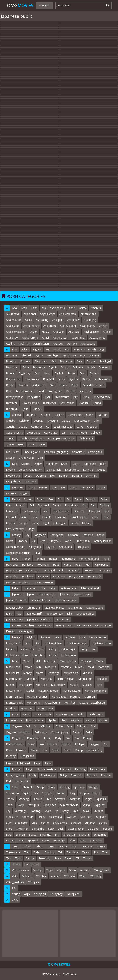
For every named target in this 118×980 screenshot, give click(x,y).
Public (47, 738)
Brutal (72, 373)
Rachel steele (98, 769)
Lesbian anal (69, 655)
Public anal (23, 763)
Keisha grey (84, 625)
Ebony (31, 487)
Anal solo (74, 332)
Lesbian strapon (101, 643)
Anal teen (59, 332)
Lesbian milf (13, 643)
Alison (34, 332)
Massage (86, 661)
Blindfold (11, 409)
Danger (63, 476)
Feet (51, 499)
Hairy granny (77, 576)
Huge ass (105, 570)
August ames (97, 338)
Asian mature (31, 326)
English (24, 493)
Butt (76, 397)
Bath (37, 373)
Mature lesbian (65, 679)
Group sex (83, 547)
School (10, 799)
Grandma (87, 535)
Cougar (10, 458)
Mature (27, 661)
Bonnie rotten (24, 391)
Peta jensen (27, 756)
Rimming (80, 769)
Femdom (91, 499)
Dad (15, 464)
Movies (79, 667)
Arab (24, 308)
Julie (69, 613)
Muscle (74, 685)
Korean (16, 625)
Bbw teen (12, 403)
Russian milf (22, 781)
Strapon (61, 793)
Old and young (60, 732)
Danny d (88, 470)
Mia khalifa (13, 673)
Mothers (11, 708)
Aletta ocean (60, 338)
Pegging (94, 744)
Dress (28, 476)
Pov (77, 738)
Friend (24, 517)
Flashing (105, 505)
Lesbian (17, 637)
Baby (80, 361)
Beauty (71, 391)
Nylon (26, 714)
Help (62, 570)
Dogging (41, 476)
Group (101, 535)
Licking (52, 649)
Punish (55, 750)
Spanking (79, 787)
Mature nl (51, 667)
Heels (78, 565)
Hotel (56, 565)
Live (93, 649)
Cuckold (46, 415)
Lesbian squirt (68, 649)
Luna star (38, 655)
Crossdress (33, 433)
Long (84, 649)
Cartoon (103, 415)
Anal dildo (12, 338)
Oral (93, 726)
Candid (10, 438)
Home (67, 565)
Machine (87, 685)
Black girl (105, 361)
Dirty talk (91, 476)
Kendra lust (45, 625)
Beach (92, 349)
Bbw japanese (15, 397)
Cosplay (38, 421)
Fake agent (60, 523)
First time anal (61, 511)
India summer (69, 588)
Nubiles (103, 720)
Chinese (17, 415)
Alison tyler (79, 338)
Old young (41, 732)
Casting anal (95, 452)
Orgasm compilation (18, 732)
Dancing (77, 476)
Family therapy (15, 529)
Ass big (10, 344)
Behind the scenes (93, 385)
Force (78, 499)
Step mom (12, 793)
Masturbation (14, 679)
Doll (53, 476)
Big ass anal (13, 379)
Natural (90, 720)
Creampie (31, 415)
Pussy (31, 744)
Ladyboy (31, 637)
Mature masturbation (92, 703)
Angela (103, 326)
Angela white (48, 314)
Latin (28, 643)
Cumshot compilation (31, 438)
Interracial (29, 588)
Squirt (26, 793)
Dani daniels (54, 470)
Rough (29, 769)
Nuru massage (35, 720)
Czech (90, 415)
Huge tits (90, 570)
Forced (28, 499)
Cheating (52, 421)
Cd (48, 427)
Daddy (38, 464)
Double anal (13, 476)
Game (10, 541)
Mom (15, 661)
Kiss (70, 625)
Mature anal (13, 667)
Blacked (26, 355)
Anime (83, 308)
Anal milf (24, 344)
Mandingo (54, 673)
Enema (43, 487)
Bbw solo (105, 367)
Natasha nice (14, 720)
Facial (35, 517)
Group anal (66, 547)
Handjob (40, 559)
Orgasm (17, 726)
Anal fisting (13, 326)
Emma (101, 487)
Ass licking (90, 320)
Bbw (15, 349)
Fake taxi (94, 511)
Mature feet (59, 697)
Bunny (86, 397)
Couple (23, 427)
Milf (38, 661)
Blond (40, 391)
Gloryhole (55, 541)
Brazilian (84, 403)
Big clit (53, 367)
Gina (37, 553)
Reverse (106, 775)
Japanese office (85, 613)
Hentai (53, 559)
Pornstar (21, 750)
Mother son (85, 679)
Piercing (11, 756)
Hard (106, 559)
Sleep (41, 787)
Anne (72, 308)
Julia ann (65, 594)
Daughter (51, 464)
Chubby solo (26, 458)
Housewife (95, 576)
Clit (8, 452)
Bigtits (25, 409)
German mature (16, 547)
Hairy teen (59, 576)
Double (10, 470)
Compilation (75, 415)
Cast (41, 458)
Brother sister (102, 379)
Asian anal (30, 314)
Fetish (74, 523)
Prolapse (80, 744)
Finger (32, 529)
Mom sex (41, 685)
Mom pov (46, 679)
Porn (9, 750)
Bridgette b (39, 385)
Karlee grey (26, 631)
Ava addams (57, 308)
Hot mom (43, 565)
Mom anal (104, 667)
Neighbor (76, 720)
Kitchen (29, 625)
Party (58, 738)
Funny (36, 523)
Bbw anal (12, 355)
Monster (31, 679)
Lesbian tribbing (53, 643)
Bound (97, 403)
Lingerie (11, 649)
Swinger (93, 787)
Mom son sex (14, 697)
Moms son (27, 708)
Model (30, 691)
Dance (76, 464)
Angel (45, 338)
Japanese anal (83, 594)
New (63, 720)
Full (32, 505)
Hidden (26, 559)
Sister (15, 787)
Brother (91, 361)
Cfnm (97, 421)
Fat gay (23, 523)
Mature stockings (37, 697)
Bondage (53, 355)
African (107, 332)
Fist (84, 505)
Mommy (66, 667)
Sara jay (47, 793)
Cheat (42, 444)
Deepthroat (72, 470)
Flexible (47, 517)
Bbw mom (41, 361)
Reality (32, 775)
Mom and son (68, 661)
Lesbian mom (97, 637)
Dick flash (90, 464)
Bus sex (37, 409)
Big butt (59, 373)
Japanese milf (34, 613)
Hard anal (28, 576)
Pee (106, 744)
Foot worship (31, 511)
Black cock (49, 403)
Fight (46, 523)
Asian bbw (73, 320)
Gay (27, 535)
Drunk (65, 464)
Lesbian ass (27, 649)
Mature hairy (45, 708)
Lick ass (52, 655)
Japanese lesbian (41, 600)
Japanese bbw (14, 608)
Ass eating (42, 320)
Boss (82, 373)
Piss (68, 738)
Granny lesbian (103, 541)
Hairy (15, 559)
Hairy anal (12, 565)
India (42, 588)
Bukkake (78, 367)
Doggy (101, 470)
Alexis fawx (13, 314)
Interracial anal (90, 588)
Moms (40, 673)
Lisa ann (45, 637)
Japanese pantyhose (39, 619)
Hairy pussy (101, 565)
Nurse (37, 714)
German (73, 535)
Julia (19, 613)
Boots (63, 385)
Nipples (52, 720)
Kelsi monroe (103, 625)
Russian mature (47, 769)
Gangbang (40, 535)
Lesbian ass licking (17, 655)
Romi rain (77, 775)
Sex (36, 793)
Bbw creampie (30, 403)
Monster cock (14, 703)
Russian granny (15, 775)
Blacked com (102, 397)
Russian (17, 769)
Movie (28, 667)
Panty (10, 763)
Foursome (12, 511)
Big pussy (24, 373)
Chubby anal (86, 438)
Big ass (37, 349)
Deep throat (13, 481)
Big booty (39, 367)
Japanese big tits (54, 608)
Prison (67, 750)
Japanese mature (16, 600)
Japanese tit (63, 619)
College (95, 433)
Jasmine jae (75, 608)
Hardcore (28, 565)
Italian (53, 588)
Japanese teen (54, 613)
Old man (46, 726)
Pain (41, 744)
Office (59, 726)
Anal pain (58, 320)
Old (28, 726)
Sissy (72, 793)
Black (57, 349)
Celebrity (24, 421)
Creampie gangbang (56, 452)
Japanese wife (95, 608)
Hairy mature (14, 570)
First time (79, 511)
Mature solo (71, 673)
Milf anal (87, 673)
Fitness (95, 517)
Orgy (70, 726)
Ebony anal (87, 487)
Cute (31, 444)
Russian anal (48, 775)
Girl (34, 541)
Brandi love (69, 355)
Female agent (79, 517)
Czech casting (14, 433)
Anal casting (88, 344)
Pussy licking (94, 750)
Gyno (68, 541)
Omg (20, 5)
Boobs (65, 367)
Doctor (25, 464)
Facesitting (72, 505)
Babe (47, 373)
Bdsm (25, 349)
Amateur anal (89, 314)
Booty (10, 385)
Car (64, 433)
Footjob (21, 505)
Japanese (18, 594)
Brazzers (79, 349)
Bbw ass (23, 385)
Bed (54, 361)
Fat (69, 499)
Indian (16, 588)
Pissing (87, 738)
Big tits (39, 355)
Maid (91, 667)
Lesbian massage (77, 643)
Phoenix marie (15, 744)
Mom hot (69, 703)
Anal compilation (16, 332)
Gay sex (50, 547)
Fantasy (87, 523)
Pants (48, 763)
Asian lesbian (41, 344)
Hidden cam (33, 570)
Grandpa (23, 541)
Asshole (72, 344)
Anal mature (13, 320)
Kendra (10, 631)
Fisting (40, 499)
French (57, 505)
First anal (43, 505)
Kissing (60, 625)
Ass (44, 308)
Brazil (47, 397)
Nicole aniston (64, 714)
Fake (46, 511)
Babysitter (33, 397)
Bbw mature (62, 397)
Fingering (61, 517)
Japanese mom (47, 594)
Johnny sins (34, 608)
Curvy (80, 427)
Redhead (92, 775)
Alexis (28, 320)
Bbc (67, 349)
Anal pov (58, 344)
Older (89, 732)
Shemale (28, 787)
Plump (79, 750)
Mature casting (72, 691)
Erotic (73, 487)
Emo (54, 487)
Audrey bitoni (68, 326)
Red (8, 781)
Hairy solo (74, 570)
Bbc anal (94, 355)
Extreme (11, 493)
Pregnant (18, 738)
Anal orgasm (91, 332)
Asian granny (87, 326)
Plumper (66, 744)
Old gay (77, 732)
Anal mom (50, 326)
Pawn (37, 763)
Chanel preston (15, 444)
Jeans (9, 613)
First (106, 517)
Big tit (75, 385)
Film (93, 505)
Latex (57, 637)
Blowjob (11, 361)
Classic (66, 421)
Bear (9, 391)
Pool (45, 750)
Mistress (75, 697)
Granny (16, 535)
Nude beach (96, 714)
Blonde (10, 373)
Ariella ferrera (30, 338)
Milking (10, 685)
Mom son (50, 661)
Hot (88, 565)
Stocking (23, 799)
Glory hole (35, 547)
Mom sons (33, 703)
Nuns (15, 714)
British (91, 367)
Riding (63, 775)
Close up (92, 427)
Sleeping (65, 787)
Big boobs (66, 361)
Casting (59, 415)
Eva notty (18, 487)
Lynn (41, 649)
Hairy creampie (44, 582)
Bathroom (12, 367)
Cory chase (51, 433)
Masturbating (52, 703)
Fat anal (11, 517)
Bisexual (95, 373)
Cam (17, 452)
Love (82, 637)
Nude (48, 714)
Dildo (103, 464)
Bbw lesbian (67, 403)
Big (102, 349)
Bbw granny (32, 379)
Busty (61, 379)
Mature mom (14, 691)
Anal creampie (68, 314)
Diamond (30, 481)
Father (104, 499)
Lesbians (70, 637)
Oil (36, 726)
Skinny (52, 787)
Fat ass (10, 523)
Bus (48, 349)
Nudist (81, 714)
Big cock (25, 361)
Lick (37, 643)
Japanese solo (15, 619)
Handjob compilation (19, 582)
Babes (86, 379)
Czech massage (63, 427)
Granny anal (57, 535)
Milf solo (102, 679)
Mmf (99, 685)
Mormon (90, 697)
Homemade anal (89, 559)
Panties (52, 744)
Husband (49, 570)
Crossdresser (82, 421)
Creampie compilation (61, 438)
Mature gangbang (95, 691)
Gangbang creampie (18, 553)
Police (34, 750)
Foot (9, 505)
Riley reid (65, 769)
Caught (10, 427)
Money (27, 673)
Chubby (11, 421)
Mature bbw (58, 685)
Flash (107, 511)
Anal (15, 308)
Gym (42, 541)
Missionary (25, 685)
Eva (63, 487)
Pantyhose (33, 738)
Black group (55, 391)
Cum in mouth (78, 433)
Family (16, 499)
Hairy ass (43, 576)
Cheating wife (32, 452)
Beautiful (48, 379)
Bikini (53, 385)
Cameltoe (78, 452)
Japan (30, 594)
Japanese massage (66, 600)
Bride (26, 367)
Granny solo (83, 541)
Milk (39, 667)
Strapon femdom (90, 793)
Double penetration (31, 470)
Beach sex (85, 391)
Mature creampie (48, 691)
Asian (34, 308)
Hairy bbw (12, 576)
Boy (82, 355)
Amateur (96, 308)
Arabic (45, 332)
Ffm (60, 499)
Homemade (68, 559)
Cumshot (37, 427)
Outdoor (82, 726)
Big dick (73, 379)
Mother (100, 661)
